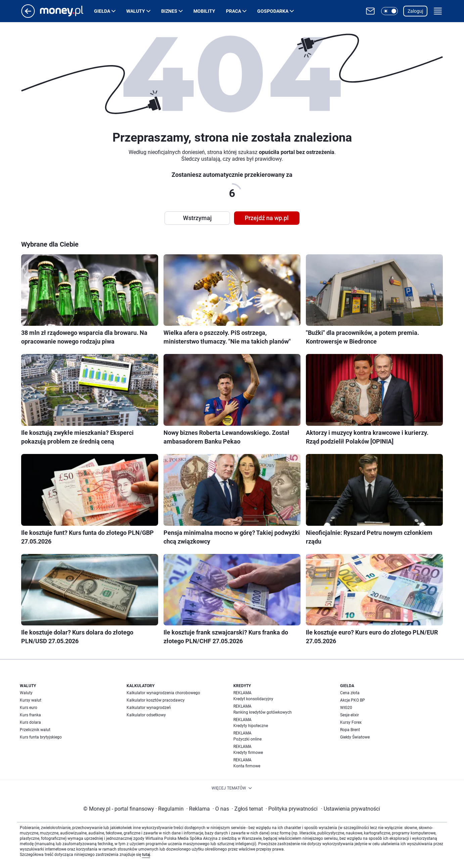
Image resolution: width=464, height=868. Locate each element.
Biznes (169, 11)
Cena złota (350, 693)
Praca (234, 11)
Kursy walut (31, 700)
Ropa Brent (350, 730)
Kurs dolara (30, 722)
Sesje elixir (350, 715)
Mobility (204, 11)
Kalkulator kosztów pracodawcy (156, 700)
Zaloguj (415, 11)
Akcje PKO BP (353, 700)
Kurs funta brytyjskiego (41, 737)
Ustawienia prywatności (351, 809)
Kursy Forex (351, 722)
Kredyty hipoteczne (251, 726)
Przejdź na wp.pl (267, 218)
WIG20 (346, 708)
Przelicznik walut (35, 730)
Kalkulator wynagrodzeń (149, 708)
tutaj (146, 855)
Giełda (102, 11)
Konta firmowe (247, 766)
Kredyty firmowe (248, 753)
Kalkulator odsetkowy (146, 715)
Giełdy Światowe (355, 737)
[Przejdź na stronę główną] (28, 16)
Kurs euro (29, 708)
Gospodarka (273, 11)
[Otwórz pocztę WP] (370, 11)
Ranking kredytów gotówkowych (263, 712)
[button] (389, 11)
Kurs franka (30, 715)
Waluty (136, 11)
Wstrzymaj (197, 218)
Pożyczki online (247, 739)
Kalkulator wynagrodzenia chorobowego (163, 693)
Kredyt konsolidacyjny (253, 699)
